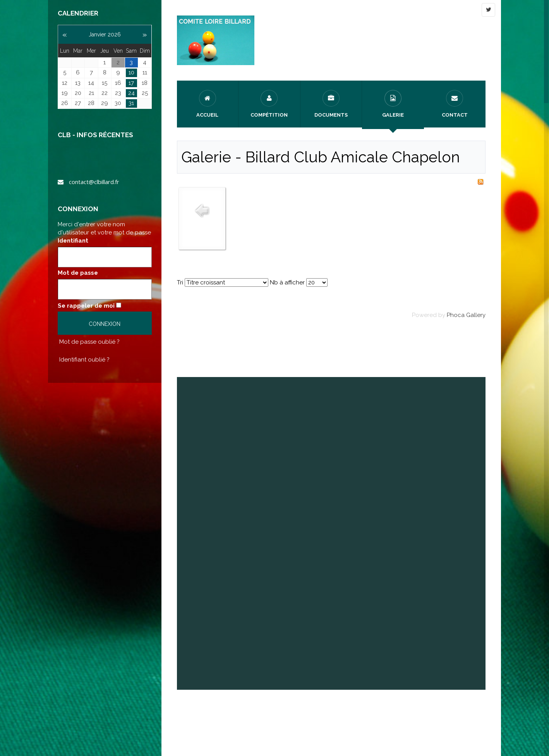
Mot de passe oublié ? (89, 342)
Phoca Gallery (466, 315)
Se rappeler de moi (86, 306)
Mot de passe (78, 273)
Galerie (393, 104)
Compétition (269, 104)
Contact (455, 104)
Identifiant (73, 241)
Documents (331, 104)
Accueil (207, 104)
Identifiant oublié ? (84, 360)
